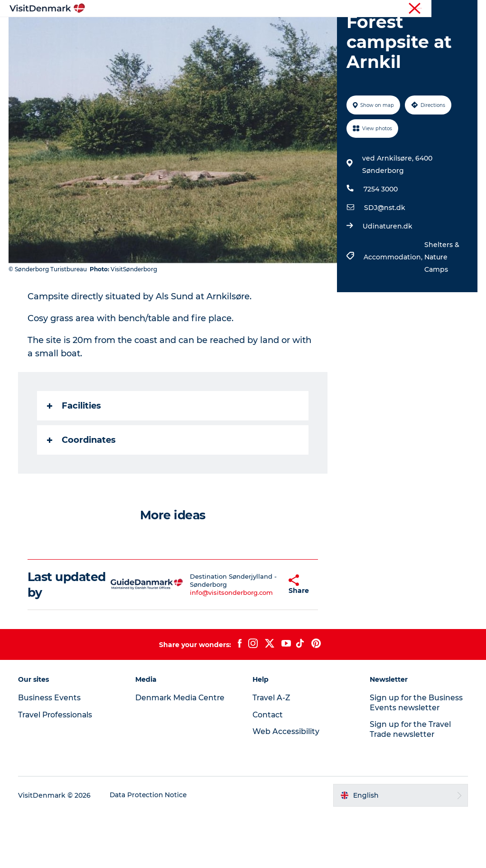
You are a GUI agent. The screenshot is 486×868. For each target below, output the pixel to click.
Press (437, 9)
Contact (465, 9)
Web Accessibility (286, 786)
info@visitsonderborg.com (217, 647)
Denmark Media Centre (182, 751)
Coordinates (82, 494)
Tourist (291, 9)
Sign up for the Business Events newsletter (416, 756)
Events (275, 41)
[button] (266, 639)
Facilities (75, 460)
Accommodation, (393, 311)
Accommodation (329, 31)
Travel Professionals (338, 9)
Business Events (397, 9)
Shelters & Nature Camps (441, 311)
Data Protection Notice (150, 849)
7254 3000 (380, 243)
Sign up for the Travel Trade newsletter (411, 783)
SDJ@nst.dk (384, 262)
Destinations (202, 31)
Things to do (262, 31)
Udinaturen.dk (387, 280)
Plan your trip (224, 41)
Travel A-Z (272, 751)
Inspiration (146, 31)
